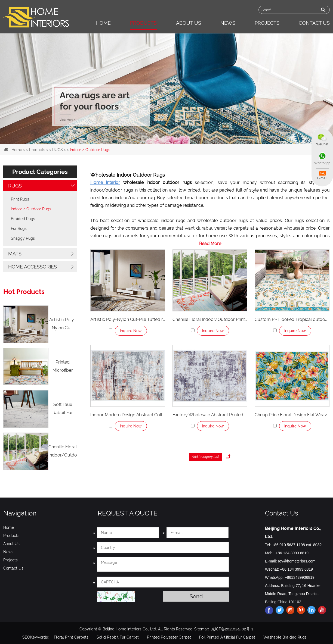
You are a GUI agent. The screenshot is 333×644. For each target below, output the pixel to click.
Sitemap (202, 629)
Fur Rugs (19, 229)
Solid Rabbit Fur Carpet (118, 637)
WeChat (322, 144)
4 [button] (180, 133)
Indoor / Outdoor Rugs (90, 150)
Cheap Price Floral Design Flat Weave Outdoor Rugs (292, 415)
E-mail (322, 178)
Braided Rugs (23, 219)
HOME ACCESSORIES (33, 267)
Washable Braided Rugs (285, 637)
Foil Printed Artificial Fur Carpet (227, 637)
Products (143, 23)
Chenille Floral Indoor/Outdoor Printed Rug (210, 319)
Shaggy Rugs (23, 238)
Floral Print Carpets (71, 637)
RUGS (58, 150)
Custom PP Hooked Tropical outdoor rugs (292, 319)
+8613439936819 (299, 577)
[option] (166, 89)
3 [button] (171, 133)
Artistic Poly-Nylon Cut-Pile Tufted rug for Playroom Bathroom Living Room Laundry (128, 319)
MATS (15, 254)
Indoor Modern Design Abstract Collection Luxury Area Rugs (128, 415)
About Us (189, 23)
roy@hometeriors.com (297, 561)
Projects (267, 23)
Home (103, 23)
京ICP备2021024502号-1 (232, 629)
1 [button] (153, 133)
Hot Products (24, 292)
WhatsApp (322, 163)
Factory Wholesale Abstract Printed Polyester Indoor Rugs (210, 415)
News (228, 23)
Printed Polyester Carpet (169, 637)
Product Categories (40, 172)
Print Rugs (20, 199)
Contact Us (314, 23)
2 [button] (162, 133)
